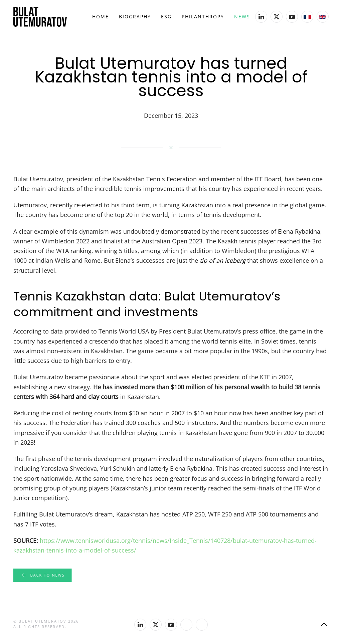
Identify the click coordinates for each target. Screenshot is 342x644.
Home (101, 17)
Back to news (42, 575)
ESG (166, 17)
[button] (324, 624)
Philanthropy (203, 17)
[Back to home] (40, 17)
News (242, 17)
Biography (135, 17)
